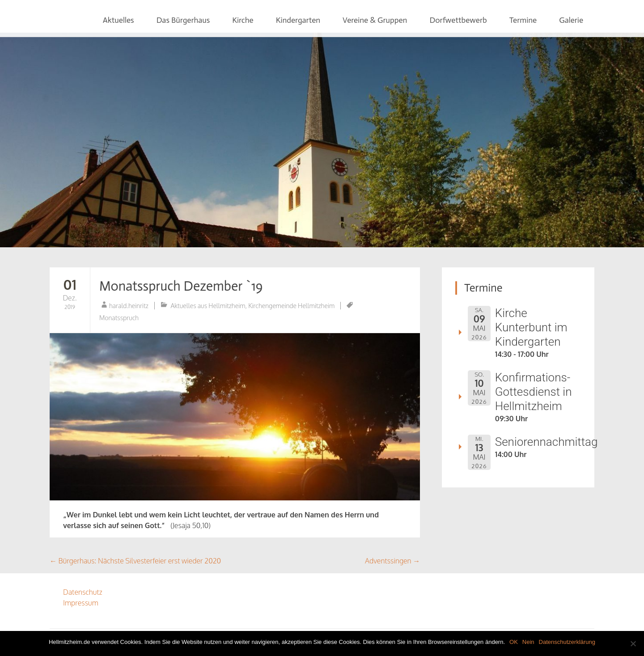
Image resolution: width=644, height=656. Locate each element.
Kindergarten (298, 20)
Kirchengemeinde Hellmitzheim (291, 306)
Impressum (81, 603)
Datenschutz (83, 592)
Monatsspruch (119, 318)
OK (514, 642)
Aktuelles (119, 20)
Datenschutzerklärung (567, 642)
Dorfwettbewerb (458, 20)
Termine (523, 20)
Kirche (243, 20)
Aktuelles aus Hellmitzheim (208, 306)
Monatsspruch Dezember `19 (181, 286)
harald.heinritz (129, 306)
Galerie (571, 20)
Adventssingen (392, 561)
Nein (528, 642)
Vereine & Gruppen (375, 20)
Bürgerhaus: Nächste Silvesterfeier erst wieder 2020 (135, 561)
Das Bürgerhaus (183, 20)
